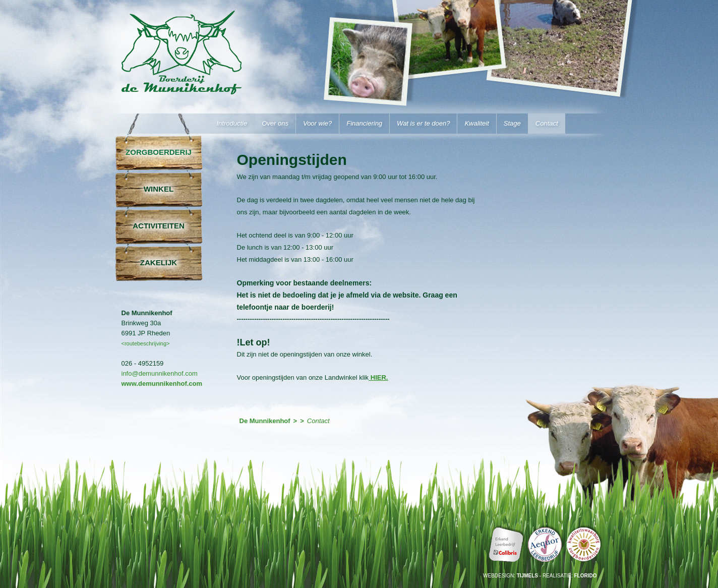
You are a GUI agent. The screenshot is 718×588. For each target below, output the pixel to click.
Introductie (232, 123)
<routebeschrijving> (146, 343)
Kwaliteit (476, 123)
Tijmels (527, 576)
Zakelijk (159, 262)
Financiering (364, 123)
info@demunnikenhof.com (160, 373)
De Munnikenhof (183, 68)
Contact (547, 123)
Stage (512, 123)
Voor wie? (317, 123)
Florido (586, 576)
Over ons (275, 123)
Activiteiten (159, 226)
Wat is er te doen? (423, 123)
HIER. (378, 377)
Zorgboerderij (159, 152)
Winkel (159, 189)
